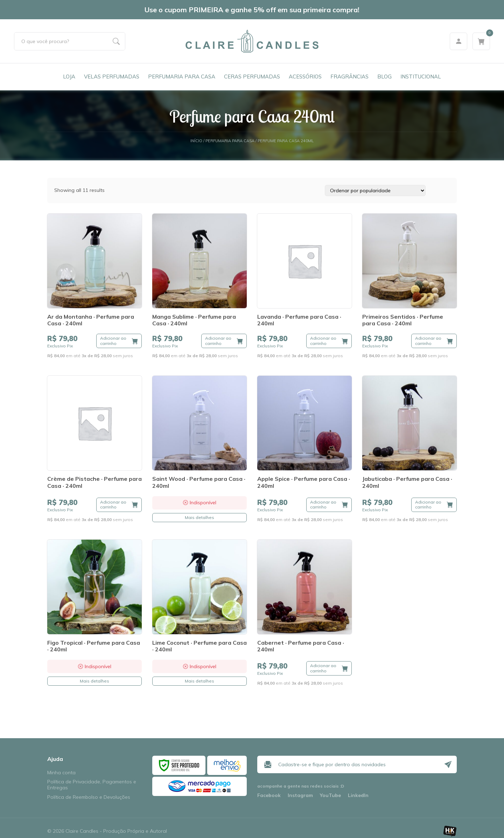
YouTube (330, 795)
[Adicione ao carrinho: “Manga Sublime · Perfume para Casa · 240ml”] (224, 341)
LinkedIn (358, 795)
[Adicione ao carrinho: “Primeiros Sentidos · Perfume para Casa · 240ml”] (434, 341)
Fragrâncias (349, 77)
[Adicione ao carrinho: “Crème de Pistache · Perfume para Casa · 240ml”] (119, 505)
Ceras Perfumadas (252, 77)
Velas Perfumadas (112, 77)
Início (196, 141)
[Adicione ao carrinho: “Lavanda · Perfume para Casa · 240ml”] (329, 341)
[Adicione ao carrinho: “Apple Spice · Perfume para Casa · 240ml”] (329, 505)
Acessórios (305, 77)
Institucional (421, 77)
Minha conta (61, 773)
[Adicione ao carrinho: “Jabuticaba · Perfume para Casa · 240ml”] (434, 505)
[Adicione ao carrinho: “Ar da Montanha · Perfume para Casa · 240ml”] (119, 341)
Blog (384, 77)
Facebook (269, 795)
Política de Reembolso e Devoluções (89, 797)
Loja (69, 77)
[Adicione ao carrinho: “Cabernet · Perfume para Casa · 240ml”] (329, 668)
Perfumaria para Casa (182, 77)
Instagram (300, 795)
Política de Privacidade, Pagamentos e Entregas (92, 785)
